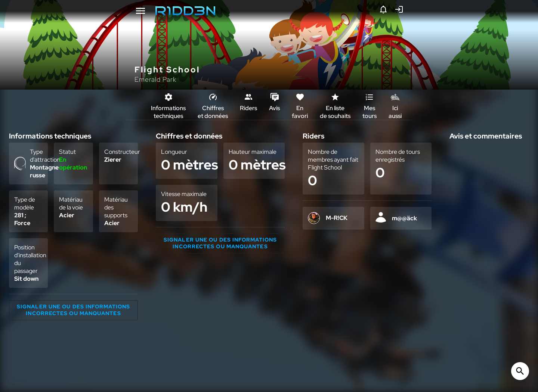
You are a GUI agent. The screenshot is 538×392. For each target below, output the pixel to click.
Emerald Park (155, 79)
